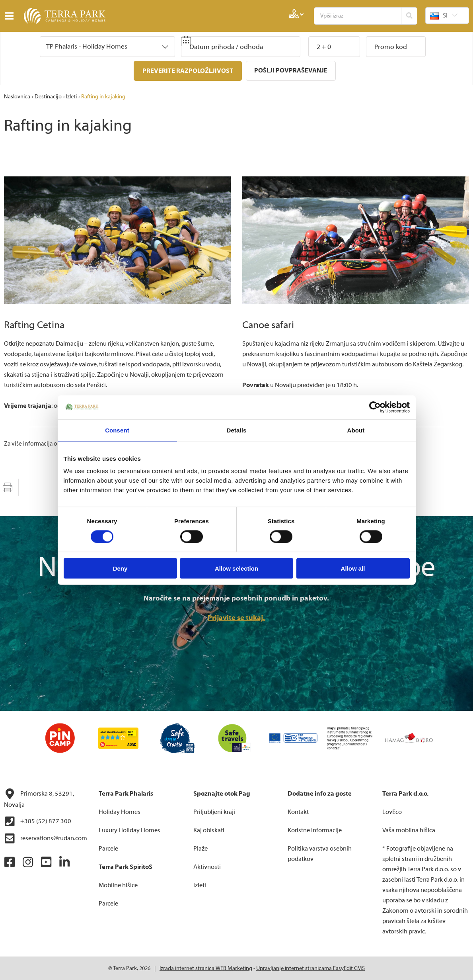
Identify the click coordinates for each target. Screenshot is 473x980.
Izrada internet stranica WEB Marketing (206, 968)
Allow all (353, 568)
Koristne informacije (315, 830)
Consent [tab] (117, 430)
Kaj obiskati (209, 830)
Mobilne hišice (118, 885)
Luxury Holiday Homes (129, 830)
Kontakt (298, 812)
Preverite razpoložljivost (188, 71)
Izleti (71, 96)
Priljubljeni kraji (214, 812)
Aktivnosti (207, 867)
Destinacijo (48, 96)
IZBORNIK (11, 16)
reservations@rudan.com (46, 838)
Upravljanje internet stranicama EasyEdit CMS (310, 968)
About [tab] (356, 430)
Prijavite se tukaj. (236, 617)
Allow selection (236, 568)
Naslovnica (17, 96)
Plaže (200, 848)
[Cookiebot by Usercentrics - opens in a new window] (375, 407)
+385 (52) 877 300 (38, 821)
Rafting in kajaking (103, 96)
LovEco (392, 812)
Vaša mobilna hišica (409, 830)
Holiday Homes (120, 812)
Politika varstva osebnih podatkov (320, 853)
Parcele (108, 848)
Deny (120, 568)
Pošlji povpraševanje (291, 70)
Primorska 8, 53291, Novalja (39, 798)
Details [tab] (237, 430)
